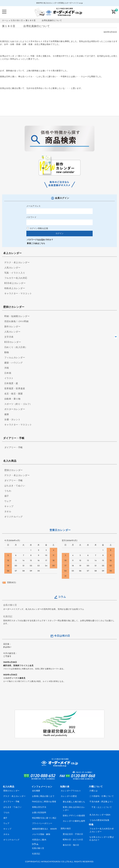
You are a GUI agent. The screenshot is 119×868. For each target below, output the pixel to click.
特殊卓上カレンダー (15, 288)
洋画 (7, 368)
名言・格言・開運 (14, 394)
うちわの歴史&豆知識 (99, 820)
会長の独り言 (10, 605)
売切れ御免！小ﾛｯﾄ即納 (16, 322)
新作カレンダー (12, 327)
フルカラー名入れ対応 (16, 278)
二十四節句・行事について (102, 796)
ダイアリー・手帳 (14, 448)
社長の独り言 (38, 848)
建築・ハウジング (14, 363)
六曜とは (93, 791)
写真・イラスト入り (15, 273)
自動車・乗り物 (12, 399)
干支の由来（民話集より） (102, 802)
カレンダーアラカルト (71, 791)
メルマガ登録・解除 (41, 834)
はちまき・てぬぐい (15, 486)
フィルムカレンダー (15, 358)
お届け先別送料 (39, 813)
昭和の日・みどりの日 (73, 840)
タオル (8, 512)
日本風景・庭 (11, 384)
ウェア (8, 501)
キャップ (9, 507)
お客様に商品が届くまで (43, 796)
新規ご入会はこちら (36, 243)
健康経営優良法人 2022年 (45, 829)
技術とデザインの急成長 (74, 816)
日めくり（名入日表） (16, 347)
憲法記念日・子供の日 (73, 834)
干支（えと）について (102, 807)
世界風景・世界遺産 (15, 389)
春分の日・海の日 (71, 845)
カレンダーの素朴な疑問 (74, 821)
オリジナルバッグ (14, 517)
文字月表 (9, 337)
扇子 (7, 496)
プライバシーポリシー (42, 824)
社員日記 (8, 617)
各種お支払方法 (39, 807)
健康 (7, 415)
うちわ (8, 491)
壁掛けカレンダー (14, 470)
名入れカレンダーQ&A (100, 815)
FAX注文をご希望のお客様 (44, 802)
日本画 (8, 373)
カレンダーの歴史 (69, 796)
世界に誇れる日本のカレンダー (74, 809)
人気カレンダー (12, 268)
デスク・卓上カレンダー (17, 263)
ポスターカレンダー (15, 409)
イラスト (9, 378)
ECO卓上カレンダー (15, 283)
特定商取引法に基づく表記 (44, 818)
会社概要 (36, 791)
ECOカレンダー (13, 342)
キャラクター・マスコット (18, 294)
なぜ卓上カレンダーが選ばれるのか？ (102, 839)
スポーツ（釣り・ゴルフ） (18, 404)
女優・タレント (12, 420)
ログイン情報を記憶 (37, 229)
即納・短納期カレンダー (17, 316)
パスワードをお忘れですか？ (40, 240)
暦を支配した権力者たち (74, 802)
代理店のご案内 (39, 840)
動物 (7, 353)
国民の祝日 (66, 829)
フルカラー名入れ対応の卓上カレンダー (102, 830)
